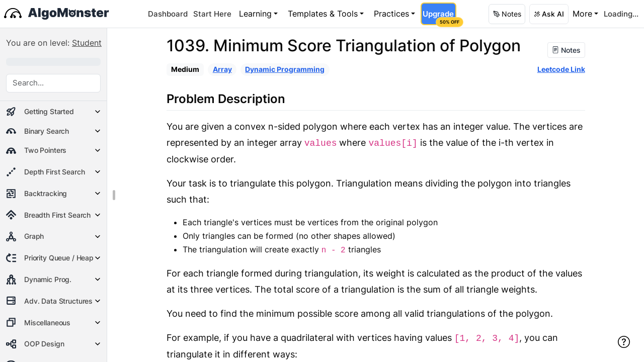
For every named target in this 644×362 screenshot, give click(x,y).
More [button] (582, 14)
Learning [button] (255, 14)
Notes (566, 50)
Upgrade (439, 17)
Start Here (212, 14)
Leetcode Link (561, 69)
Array (222, 69)
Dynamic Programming (285, 69)
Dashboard (168, 14)
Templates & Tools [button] (323, 14)
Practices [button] (391, 14)
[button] (507, 14)
